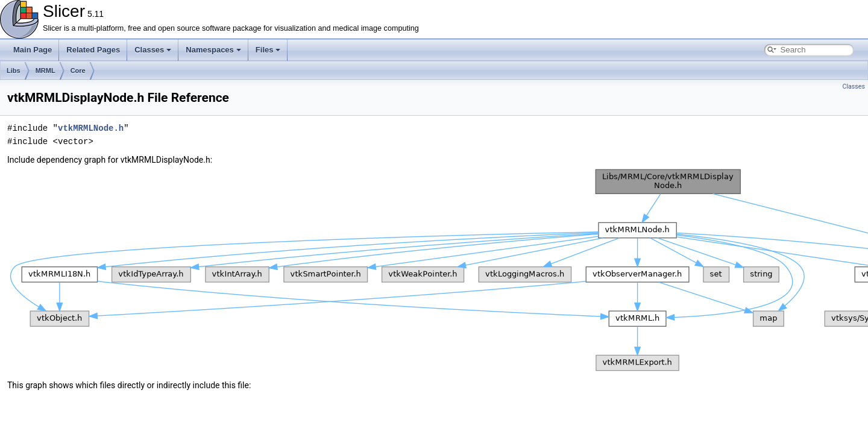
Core (78, 71)
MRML (46, 71)
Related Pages (93, 50)
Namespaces (213, 50)
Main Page (33, 50)
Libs (14, 71)
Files (268, 50)
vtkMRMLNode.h (91, 128)
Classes (153, 50)
